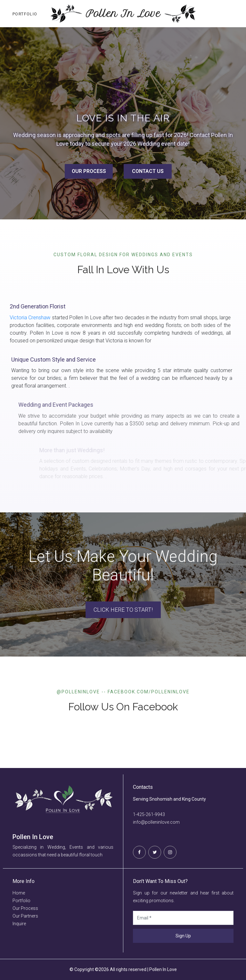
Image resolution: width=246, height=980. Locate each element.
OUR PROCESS (89, 171)
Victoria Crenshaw (41, 318)
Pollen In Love (123, 14)
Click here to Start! (123, 610)
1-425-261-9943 (149, 814)
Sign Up (183, 936)
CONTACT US (148, 171)
